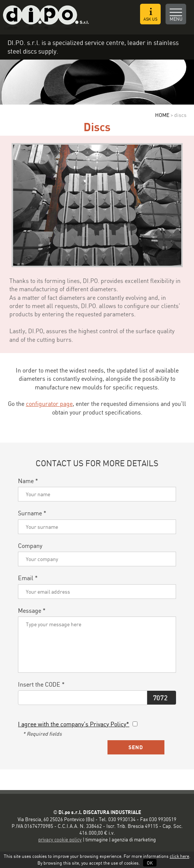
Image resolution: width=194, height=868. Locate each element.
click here (179, 856)
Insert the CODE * (41, 684)
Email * (28, 578)
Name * (28, 481)
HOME (162, 115)
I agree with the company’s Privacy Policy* (74, 724)
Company (30, 546)
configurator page (49, 404)
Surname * (32, 513)
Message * (32, 611)
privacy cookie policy (60, 840)
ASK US (150, 15)
